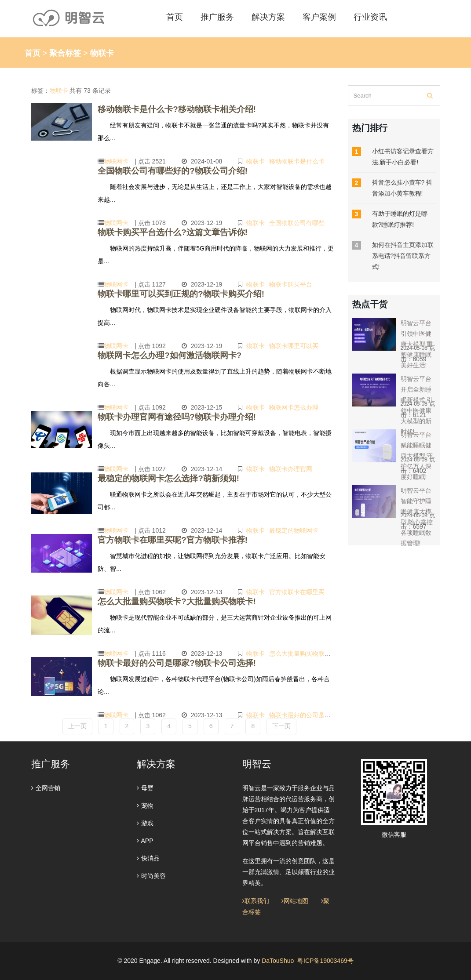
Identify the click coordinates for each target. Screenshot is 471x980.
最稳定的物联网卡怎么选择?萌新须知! (157, 477)
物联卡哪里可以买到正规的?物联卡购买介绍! (168, 293)
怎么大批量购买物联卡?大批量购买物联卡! (164, 601)
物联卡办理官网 (295, 467)
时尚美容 (151, 876)
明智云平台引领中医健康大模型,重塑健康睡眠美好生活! (417, 344)
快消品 (148, 858)
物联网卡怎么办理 (298, 406)
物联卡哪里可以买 (298, 344)
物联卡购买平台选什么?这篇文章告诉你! (161, 231)
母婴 (145, 788)
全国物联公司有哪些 (301, 221)
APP (145, 841)
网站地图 (295, 901)
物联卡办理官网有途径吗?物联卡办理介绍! (164, 416)
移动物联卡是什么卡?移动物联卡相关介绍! (164, 108)
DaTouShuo (278, 961)
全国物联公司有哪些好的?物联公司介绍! (161, 170)
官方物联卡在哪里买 (301, 590)
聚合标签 (65, 53)
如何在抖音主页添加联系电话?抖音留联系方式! (403, 256)
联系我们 (256, 901)
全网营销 (46, 788)
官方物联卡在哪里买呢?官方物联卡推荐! (161, 539)
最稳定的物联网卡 (298, 529)
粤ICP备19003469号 (325, 961)
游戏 (145, 823)
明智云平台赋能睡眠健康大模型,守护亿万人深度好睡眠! (417, 456)
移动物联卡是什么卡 (301, 160)
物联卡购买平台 (295, 283)
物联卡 (260, 160)
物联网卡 (116, 160)
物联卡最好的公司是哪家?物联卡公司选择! (164, 662)
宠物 (145, 806)
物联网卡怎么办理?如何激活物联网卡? (158, 354)
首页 (33, 53)
